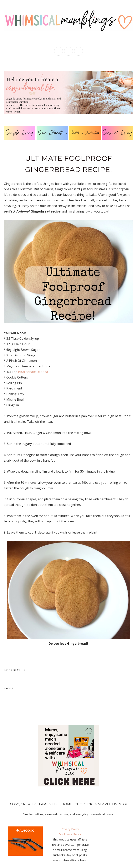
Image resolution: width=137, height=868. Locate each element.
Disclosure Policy (70, 834)
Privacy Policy (70, 829)
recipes (19, 670)
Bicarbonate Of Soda (33, 372)
